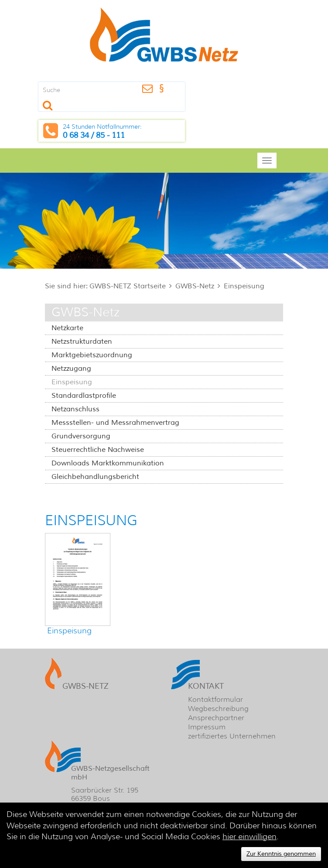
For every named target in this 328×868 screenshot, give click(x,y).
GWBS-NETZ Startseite (128, 286)
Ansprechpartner (216, 718)
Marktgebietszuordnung (92, 355)
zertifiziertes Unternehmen (232, 736)
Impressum (207, 727)
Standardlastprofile (84, 396)
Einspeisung (244, 286)
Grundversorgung (81, 436)
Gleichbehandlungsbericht (95, 477)
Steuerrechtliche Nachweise (98, 450)
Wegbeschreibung (218, 709)
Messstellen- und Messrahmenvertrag (115, 423)
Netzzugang (71, 369)
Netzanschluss (75, 409)
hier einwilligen (249, 837)
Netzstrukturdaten (82, 342)
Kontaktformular (215, 699)
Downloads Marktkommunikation (108, 463)
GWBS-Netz (195, 286)
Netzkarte (67, 328)
